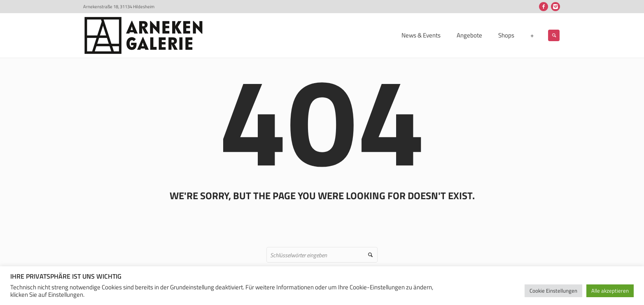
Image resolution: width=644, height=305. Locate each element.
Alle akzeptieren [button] (610, 291)
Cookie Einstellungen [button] (553, 291)
